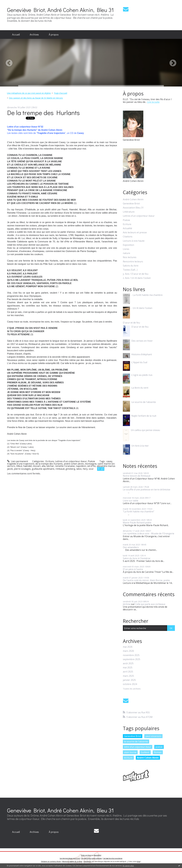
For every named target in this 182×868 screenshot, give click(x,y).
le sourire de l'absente (136, 742)
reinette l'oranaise (65, 466)
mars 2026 (128, 651)
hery (85, 469)
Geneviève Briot (131, 204)
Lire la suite (153, 102)
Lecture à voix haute (134, 241)
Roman (158, 752)
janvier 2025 (129, 680)
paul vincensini (153, 736)
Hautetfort (97, 855)
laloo (79, 469)
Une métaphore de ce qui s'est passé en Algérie (29, 93)
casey (109, 461)
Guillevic (145, 752)
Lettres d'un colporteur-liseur (71, 461)
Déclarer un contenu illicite (51, 861)
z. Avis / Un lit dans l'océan (137, 278)
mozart (37, 466)
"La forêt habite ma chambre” (139, 511)
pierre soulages (22, 469)
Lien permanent (18, 461)
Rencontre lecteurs (133, 262)
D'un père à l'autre (133, 569)
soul (91, 469)
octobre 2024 (130, 684)
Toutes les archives (132, 689)
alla (44, 466)
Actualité (127, 228)
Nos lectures (130, 257)
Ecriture (50, 461)
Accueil (16, 34)
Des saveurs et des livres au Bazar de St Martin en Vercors (36, 98)
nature (126, 253)
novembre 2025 (131, 655)
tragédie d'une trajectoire (21, 464)
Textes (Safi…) (130, 270)
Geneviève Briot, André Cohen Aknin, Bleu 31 (60, 10)
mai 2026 (128, 647)
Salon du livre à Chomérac (137, 558)
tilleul (19, 466)
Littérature (129, 212)
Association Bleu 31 (133, 208)
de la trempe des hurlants (49, 464)
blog (138, 861)
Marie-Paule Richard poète (137, 523)
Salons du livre (131, 266)
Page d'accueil (61, 93)
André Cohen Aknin (133, 199)
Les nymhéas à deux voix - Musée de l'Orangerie (149, 533)
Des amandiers (131, 547)
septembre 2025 (132, 659)
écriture (128, 758)
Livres (126, 249)
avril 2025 (128, 672)
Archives (34, 34)
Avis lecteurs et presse (135, 232)
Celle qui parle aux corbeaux (150, 604)
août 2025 (128, 663)
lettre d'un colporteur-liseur (138, 747)
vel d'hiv (91, 466)
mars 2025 (128, 676)
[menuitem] (16, 35)
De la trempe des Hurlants (43, 113)
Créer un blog (86, 855)
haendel (27, 466)
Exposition (128, 245)
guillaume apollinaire (43, 469)
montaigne (91, 464)
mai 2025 (128, 668)
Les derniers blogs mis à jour (70, 858)
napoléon (81, 466)
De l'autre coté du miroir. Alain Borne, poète (146, 580)
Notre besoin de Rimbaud (136, 476)
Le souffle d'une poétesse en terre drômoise (147, 490)
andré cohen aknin (74, 464)
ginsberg (70, 469)
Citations (128, 237)
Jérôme (127, 604)
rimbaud (60, 469)
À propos (54, 34)
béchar (50, 466)
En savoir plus (128, 866)
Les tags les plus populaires (113, 858)
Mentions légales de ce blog (72, 861)
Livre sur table (131, 501)
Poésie (91, 461)
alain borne (130, 752)
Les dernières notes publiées (92, 858)
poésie (159, 747)
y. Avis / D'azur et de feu (136, 274)
